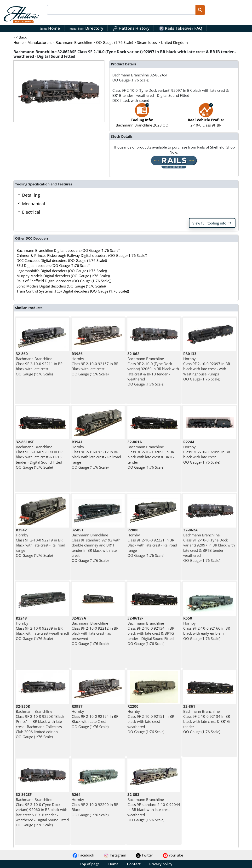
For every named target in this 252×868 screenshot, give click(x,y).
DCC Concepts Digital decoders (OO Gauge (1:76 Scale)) (62, 260)
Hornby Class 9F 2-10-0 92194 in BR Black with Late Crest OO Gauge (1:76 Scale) (95, 716)
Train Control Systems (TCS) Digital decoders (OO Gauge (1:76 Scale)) (73, 291)
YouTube (173, 855)
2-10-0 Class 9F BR (206, 117)
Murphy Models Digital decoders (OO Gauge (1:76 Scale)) (63, 276)
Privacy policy (161, 864)
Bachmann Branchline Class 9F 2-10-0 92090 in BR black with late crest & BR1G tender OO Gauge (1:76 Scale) (151, 454)
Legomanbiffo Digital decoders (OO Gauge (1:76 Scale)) (62, 271)
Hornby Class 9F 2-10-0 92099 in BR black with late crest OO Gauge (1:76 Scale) (207, 452)
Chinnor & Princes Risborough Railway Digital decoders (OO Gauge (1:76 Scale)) (82, 255)
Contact (134, 864)
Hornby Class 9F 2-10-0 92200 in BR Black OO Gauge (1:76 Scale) (95, 805)
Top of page (90, 864)
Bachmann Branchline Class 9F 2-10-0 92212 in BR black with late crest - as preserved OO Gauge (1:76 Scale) (95, 631)
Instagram (115, 855)
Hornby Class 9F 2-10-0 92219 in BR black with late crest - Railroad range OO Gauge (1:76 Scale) (40, 543)
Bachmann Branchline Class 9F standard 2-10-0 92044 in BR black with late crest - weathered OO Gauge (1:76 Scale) (154, 807)
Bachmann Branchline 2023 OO (142, 117)
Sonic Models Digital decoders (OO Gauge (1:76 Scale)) (61, 286)
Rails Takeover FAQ (181, 28)
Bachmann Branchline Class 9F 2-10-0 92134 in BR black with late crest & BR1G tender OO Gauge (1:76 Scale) (207, 719)
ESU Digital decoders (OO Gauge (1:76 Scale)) (53, 265)
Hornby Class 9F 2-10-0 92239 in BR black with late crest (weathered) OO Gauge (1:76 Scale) (42, 628)
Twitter (144, 855)
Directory (86, 28)
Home (50, 28)
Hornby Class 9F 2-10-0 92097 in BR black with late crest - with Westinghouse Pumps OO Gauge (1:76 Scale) (207, 366)
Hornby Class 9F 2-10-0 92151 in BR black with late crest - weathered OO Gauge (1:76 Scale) (151, 719)
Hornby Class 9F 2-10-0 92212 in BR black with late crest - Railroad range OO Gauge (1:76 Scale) (96, 454)
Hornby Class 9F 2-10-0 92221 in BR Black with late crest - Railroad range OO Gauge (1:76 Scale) (152, 543)
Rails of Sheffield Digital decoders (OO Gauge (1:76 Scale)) (64, 281)
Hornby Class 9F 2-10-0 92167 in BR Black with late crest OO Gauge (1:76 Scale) (95, 364)
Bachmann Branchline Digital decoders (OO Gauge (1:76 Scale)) (68, 250)
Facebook (83, 855)
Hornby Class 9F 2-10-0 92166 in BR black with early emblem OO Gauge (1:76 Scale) (207, 628)
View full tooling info (212, 223)
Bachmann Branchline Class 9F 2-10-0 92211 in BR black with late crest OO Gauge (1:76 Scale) (39, 364)
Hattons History (131, 28)
